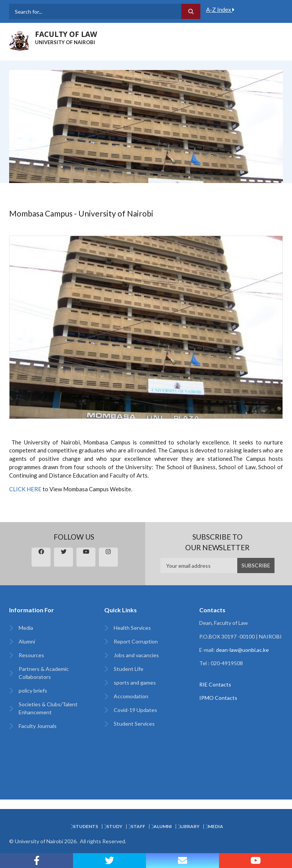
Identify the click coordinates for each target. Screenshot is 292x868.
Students (86, 827)
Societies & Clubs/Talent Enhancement (48, 708)
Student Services (134, 724)
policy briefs (33, 690)
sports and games (135, 682)
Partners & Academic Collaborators (44, 673)
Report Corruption (136, 641)
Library (190, 827)
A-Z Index (220, 10)
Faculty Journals (38, 726)
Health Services (132, 628)
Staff (138, 827)
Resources (31, 655)
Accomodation (131, 696)
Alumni (27, 641)
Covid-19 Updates (135, 710)
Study (114, 827)
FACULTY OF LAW (66, 34)
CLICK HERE (25, 489)
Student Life (129, 669)
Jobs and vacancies (136, 655)
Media (26, 628)
